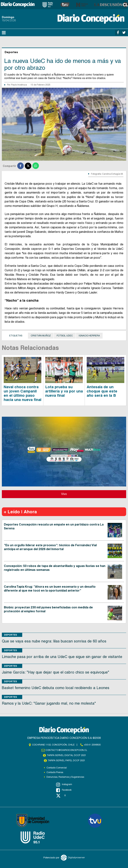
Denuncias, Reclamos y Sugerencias (65, 777)
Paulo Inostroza (19, 85)
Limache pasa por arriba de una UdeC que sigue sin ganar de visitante (62, 657)
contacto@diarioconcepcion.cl (66, 750)
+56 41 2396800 (92, 745)
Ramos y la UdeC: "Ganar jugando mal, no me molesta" (49, 703)
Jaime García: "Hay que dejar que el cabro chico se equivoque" (55, 672)
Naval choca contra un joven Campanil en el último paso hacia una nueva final (23, 393)
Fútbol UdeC (65, 336)
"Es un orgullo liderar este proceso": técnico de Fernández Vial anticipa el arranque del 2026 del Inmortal (50, 547)
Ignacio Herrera (89, 336)
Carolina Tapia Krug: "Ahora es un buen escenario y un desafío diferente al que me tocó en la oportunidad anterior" (50, 589)
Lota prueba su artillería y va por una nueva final (64, 391)
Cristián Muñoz (41, 336)
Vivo (64, 494)
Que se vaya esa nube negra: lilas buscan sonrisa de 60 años (54, 641)
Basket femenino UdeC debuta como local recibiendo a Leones (56, 688)
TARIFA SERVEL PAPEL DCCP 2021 (66, 760)
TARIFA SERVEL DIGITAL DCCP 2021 (66, 755)
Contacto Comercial (57, 768)
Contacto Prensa (55, 772)
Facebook (64, 790)
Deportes (11, 635)
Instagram (64, 785)
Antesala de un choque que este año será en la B (102, 391)
